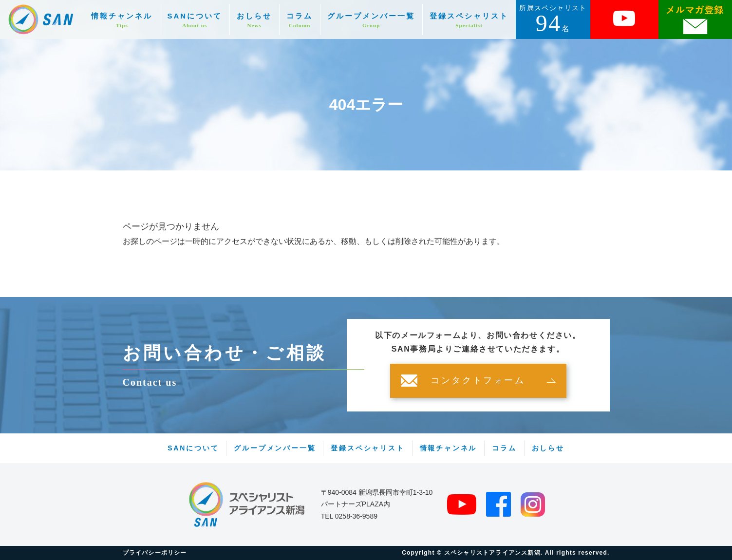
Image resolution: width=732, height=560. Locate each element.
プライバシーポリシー (155, 553)
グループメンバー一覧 (371, 20)
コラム (300, 20)
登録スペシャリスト (469, 20)
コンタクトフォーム (478, 381)
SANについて (195, 20)
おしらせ (254, 20)
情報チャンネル (122, 20)
